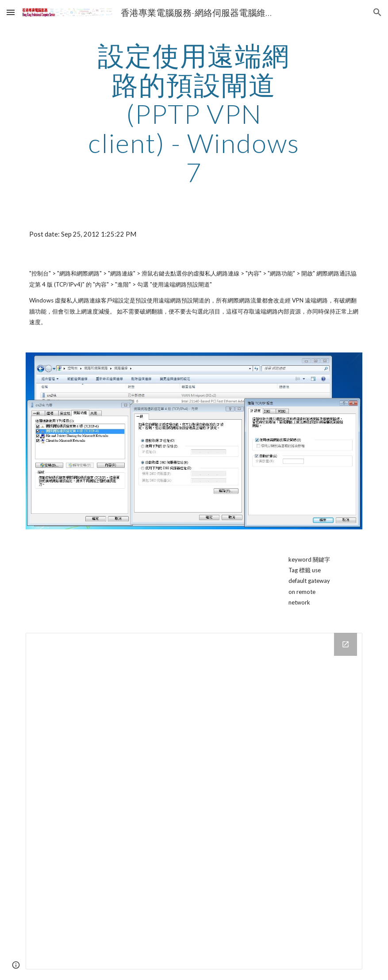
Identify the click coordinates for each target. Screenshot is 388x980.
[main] (194, 114)
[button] (11, 12)
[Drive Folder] (194, 801)
